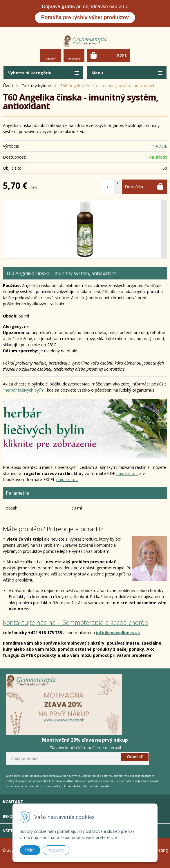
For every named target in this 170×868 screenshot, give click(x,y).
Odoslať (135, 757)
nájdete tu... (127, 473)
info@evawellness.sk (118, 633)
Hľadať (51, 59)
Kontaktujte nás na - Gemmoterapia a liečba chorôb (76, 622)
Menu (97, 73)
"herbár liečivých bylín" (24, 390)
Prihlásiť (74, 59)
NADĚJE (160, 146)
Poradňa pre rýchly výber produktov (85, 17)
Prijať (30, 850)
